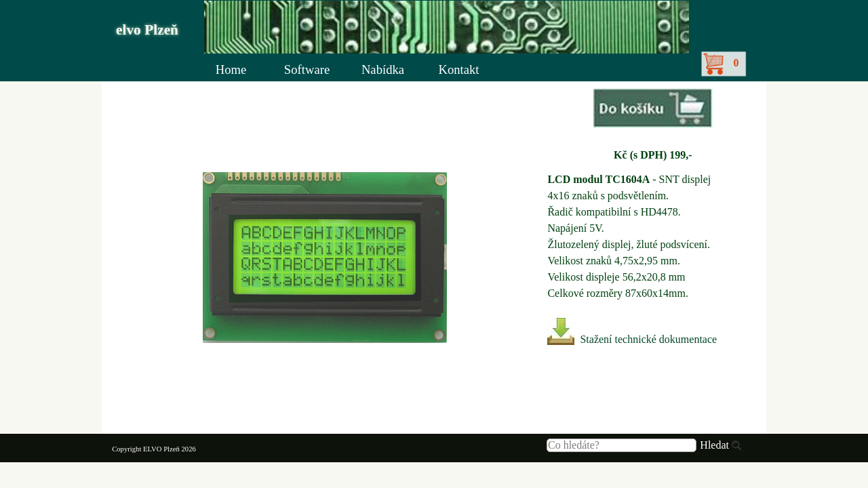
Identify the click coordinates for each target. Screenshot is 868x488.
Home (231, 69)
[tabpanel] (653, 126)
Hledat (714, 445)
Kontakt (458, 69)
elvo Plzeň (147, 30)
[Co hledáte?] (622, 445)
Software (307, 69)
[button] (653, 110)
